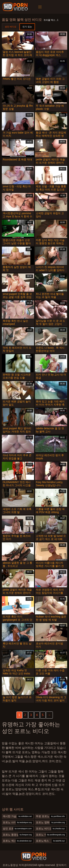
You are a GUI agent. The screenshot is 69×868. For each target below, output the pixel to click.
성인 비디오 (11, 27)
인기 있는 (27, 27)
